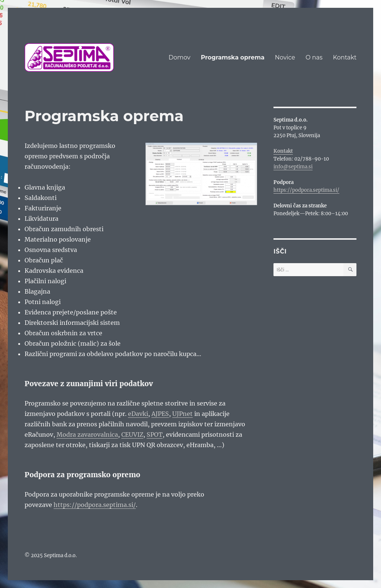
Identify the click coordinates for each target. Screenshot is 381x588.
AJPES (160, 414)
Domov (180, 57)
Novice (285, 57)
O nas (314, 57)
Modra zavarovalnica (87, 434)
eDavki (138, 414)
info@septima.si (293, 167)
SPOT (155, 434)
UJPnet (183, 414)
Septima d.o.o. (60, 555)
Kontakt (345, 57)
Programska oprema (233, 57)
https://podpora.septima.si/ (95, 505)
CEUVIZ (132, 434)
